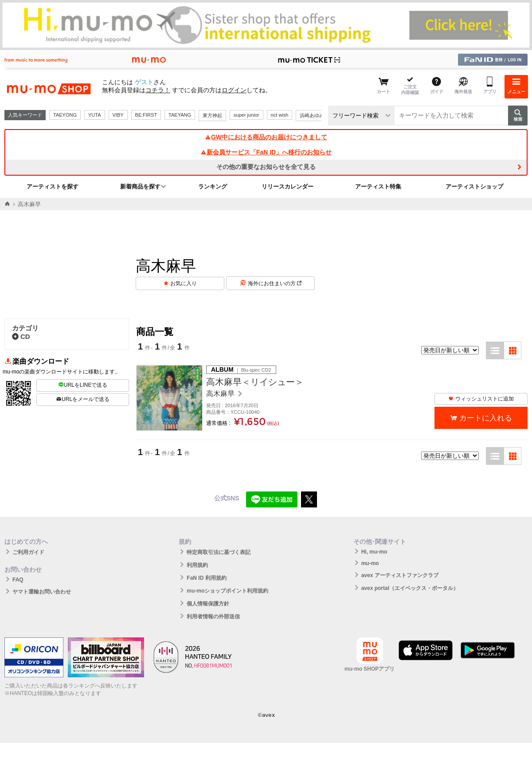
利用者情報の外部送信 (213, 617)
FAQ (18, 580)
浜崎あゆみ (312, 115)
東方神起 (212, 115)
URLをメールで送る (83, 399)
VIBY (118, 115)
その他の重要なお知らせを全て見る (266, 167)
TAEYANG (180, 115)
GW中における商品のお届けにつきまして (266, 137)
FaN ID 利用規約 (206, 578)
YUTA (95, 115)
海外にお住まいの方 (275, 283)
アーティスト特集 (378, 187)
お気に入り (184, 283)
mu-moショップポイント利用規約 (227, 591)
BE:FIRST (146, 115)
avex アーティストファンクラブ (400, 575)
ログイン (234, 90)
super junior (246, 115)
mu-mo (370, 563)
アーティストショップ (474, 187)
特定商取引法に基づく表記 (219, 552)
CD (21, 336)
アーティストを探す (53, 187)
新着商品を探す (140, 187)
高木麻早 (221, 394)
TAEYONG (65, 115)
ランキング (213, 187)
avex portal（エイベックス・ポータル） (410, 588)
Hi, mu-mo (374, 552)
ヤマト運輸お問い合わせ (42, 592)
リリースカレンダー (288, 187)
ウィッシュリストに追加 (481, 399)
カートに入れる (486, 418)
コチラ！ (158, 90)
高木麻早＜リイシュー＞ (255, 382)
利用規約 (197, 565)
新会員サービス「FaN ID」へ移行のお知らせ (266, 152)
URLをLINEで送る (83, 385)
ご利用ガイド (28, 552)
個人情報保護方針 (208, 604)
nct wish (280, 115)
